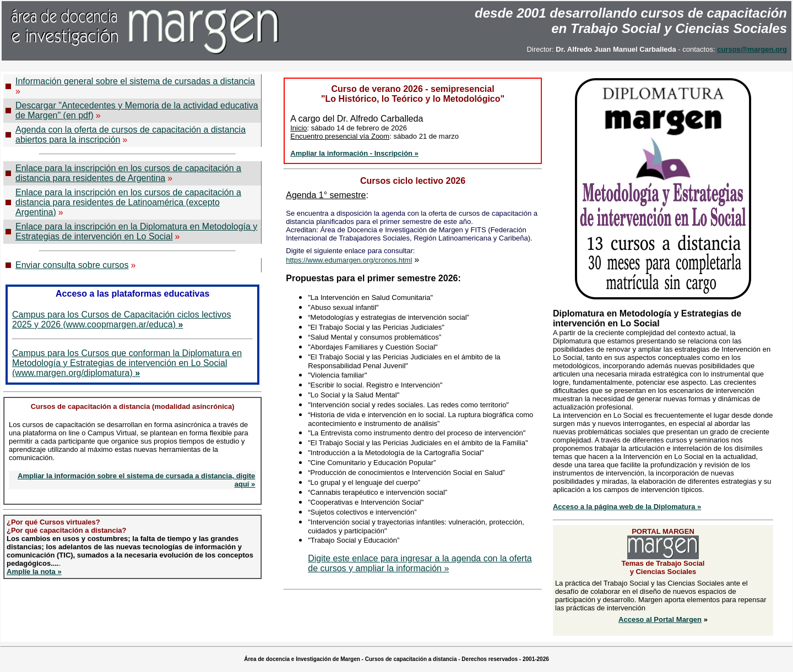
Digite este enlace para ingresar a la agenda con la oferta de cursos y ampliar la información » (420, 563)
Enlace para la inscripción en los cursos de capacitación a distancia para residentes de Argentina (128, 173)
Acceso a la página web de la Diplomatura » (627, 507)
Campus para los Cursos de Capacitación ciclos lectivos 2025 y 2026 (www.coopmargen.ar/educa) (122, 319)
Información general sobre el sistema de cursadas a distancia (135, 81)
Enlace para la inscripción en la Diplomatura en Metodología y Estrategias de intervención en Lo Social (136, 231)
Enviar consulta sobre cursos (72, 265)
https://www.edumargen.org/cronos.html (349, 260)
